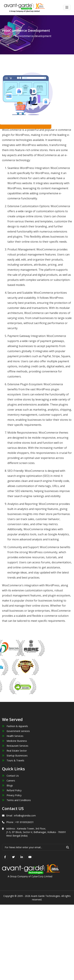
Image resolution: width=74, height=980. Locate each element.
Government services (16, 731)
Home (6, 36)
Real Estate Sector (14, 751)
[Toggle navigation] (67, 7)
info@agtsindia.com (25, 816)
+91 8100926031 (24, 822)
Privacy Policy (12, 795)
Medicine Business (14, 741)
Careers (9, 781)
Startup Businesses (15, 756)
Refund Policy (12, 790)
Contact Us (10, 776)
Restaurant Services (15, 746)
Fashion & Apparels (15, 726)
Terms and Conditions (16, 800)
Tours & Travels (13, 760)
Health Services (13, 736)
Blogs (7, 785)
